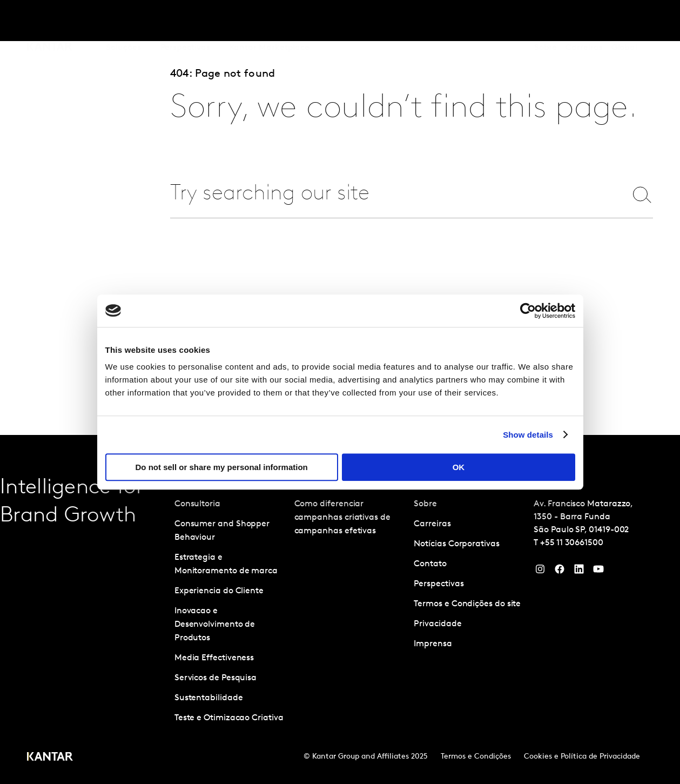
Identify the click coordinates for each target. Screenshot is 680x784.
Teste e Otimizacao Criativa (229, 718)
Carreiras (584, 21)
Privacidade (437, 624)
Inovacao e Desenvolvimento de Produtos (215, 625)
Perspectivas (439, 584)
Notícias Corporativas (456, 544)
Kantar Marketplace (270, 21)
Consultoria (197, 504)
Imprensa (433, 644)
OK (459, 467)
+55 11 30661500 (572, 543)
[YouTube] (579, 572)
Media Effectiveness (214, 658)
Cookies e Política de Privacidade (582, 757)
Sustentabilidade (209, 698)
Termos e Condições (476, 757)
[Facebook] (560, 572)
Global (625, 21)
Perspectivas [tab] (185, 21)
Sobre (546, 21)
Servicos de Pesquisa (216, 678)
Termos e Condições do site (467, 604)
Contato (430, 564)
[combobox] (392, 194)
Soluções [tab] (123, 21)
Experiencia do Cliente (219, 591)
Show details (528, 435)
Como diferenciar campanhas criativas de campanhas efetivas (342, 518)
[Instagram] (540, 572)
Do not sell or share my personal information (222, 467)
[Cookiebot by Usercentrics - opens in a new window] (528, 311)
